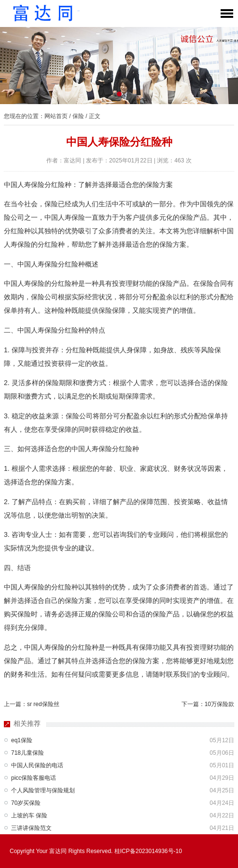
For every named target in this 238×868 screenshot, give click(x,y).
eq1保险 (22, 740)
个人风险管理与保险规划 (43, 790)
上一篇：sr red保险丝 (32, 704)
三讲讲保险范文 (31, 828)
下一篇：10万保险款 (208, 704)
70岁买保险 (26, 803)
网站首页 (56, 116)
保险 (78, 116)
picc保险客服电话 (34, 778)
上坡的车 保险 (29, 815)
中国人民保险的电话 (37, 765)
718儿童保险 (28, 753)
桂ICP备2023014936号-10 (148, 851)
